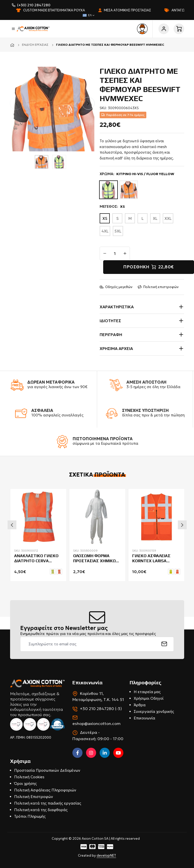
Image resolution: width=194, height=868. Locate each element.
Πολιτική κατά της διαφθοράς (41, 810)
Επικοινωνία (144, 718)
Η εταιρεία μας (147, 692)
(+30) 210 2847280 (34, 5)
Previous (12, 525)
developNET (106, 855)
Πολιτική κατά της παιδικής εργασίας (48, 803)
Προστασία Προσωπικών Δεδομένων (47, 770)
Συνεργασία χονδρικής (154, 711)
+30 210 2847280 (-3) (101, 709)
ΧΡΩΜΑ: (137, 174)
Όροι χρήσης (25, 783)
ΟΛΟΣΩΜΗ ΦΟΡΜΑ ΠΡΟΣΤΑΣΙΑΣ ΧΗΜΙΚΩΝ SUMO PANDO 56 (96, 559)
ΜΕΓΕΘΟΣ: (112, 207)
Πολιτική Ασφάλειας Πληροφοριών (45, 790)
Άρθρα (140, 705)
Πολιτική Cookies (29, 777)
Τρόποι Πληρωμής (30, 816)
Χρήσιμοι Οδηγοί (149, 698)
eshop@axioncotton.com (96, 723)
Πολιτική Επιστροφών (34, 797)
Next (182, 525)
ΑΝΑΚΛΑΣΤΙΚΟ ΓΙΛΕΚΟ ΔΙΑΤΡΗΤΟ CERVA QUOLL (36, 559)
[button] (88, 103)
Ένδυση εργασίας (35, 45)
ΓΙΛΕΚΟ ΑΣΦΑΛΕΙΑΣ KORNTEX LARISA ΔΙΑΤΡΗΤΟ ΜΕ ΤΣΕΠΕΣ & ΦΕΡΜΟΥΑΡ (156, 559)
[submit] (164, 644)
